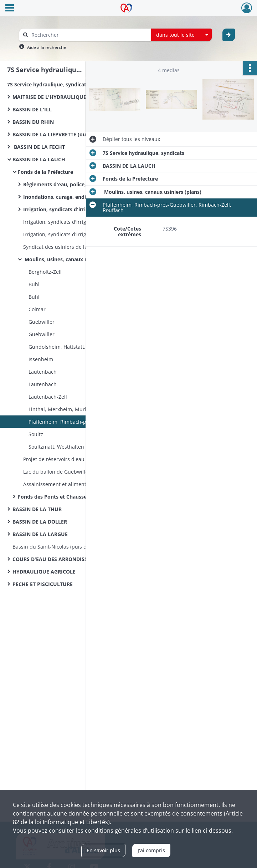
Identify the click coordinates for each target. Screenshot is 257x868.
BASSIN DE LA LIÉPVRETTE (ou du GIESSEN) (65, 134)
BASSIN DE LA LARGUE (40, 534)
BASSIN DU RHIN (33, 122)
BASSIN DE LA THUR (37, 509)
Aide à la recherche (47, 47)
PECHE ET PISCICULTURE (43, 584)
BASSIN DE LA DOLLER (40, 522)
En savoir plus (103, 850)
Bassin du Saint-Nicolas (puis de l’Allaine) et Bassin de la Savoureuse (84, 547)
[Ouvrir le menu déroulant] (10, 9)
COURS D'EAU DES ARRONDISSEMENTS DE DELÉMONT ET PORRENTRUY (84, 559)
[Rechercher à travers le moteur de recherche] (89, 35)
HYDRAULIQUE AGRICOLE (44, 572)
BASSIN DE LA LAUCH (39, 159)
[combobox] (181, 35)
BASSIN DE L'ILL (32, 109)
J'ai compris (151, 850)
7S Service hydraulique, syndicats (48, 84)
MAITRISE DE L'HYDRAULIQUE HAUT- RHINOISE (71, 97)
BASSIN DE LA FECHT (39, 147)
